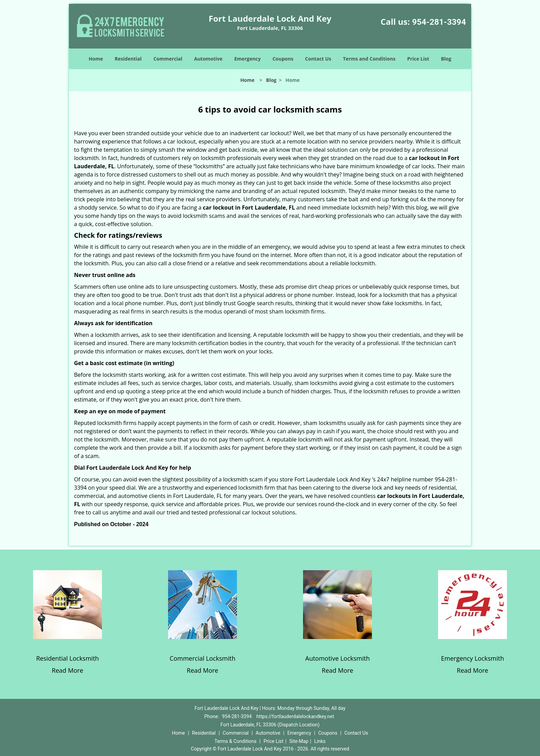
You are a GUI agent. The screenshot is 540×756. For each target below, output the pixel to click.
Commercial (168, 59)
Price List (418, 59)
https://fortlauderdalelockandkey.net (295, 716)
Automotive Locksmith (337, 658)
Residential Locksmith (67, 658)
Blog (446, 59)
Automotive (209, 59)
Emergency (247, 59)
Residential (128, 59)
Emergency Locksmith (473, 658)
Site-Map (299, 741)
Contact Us (318, 59)
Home (96, 59)
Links (320, 741)
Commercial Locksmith (203, 658)
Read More (67, 670)
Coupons (283, 59)
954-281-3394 (439, 22)
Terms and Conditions (369, 59)
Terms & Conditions (236, 741)
